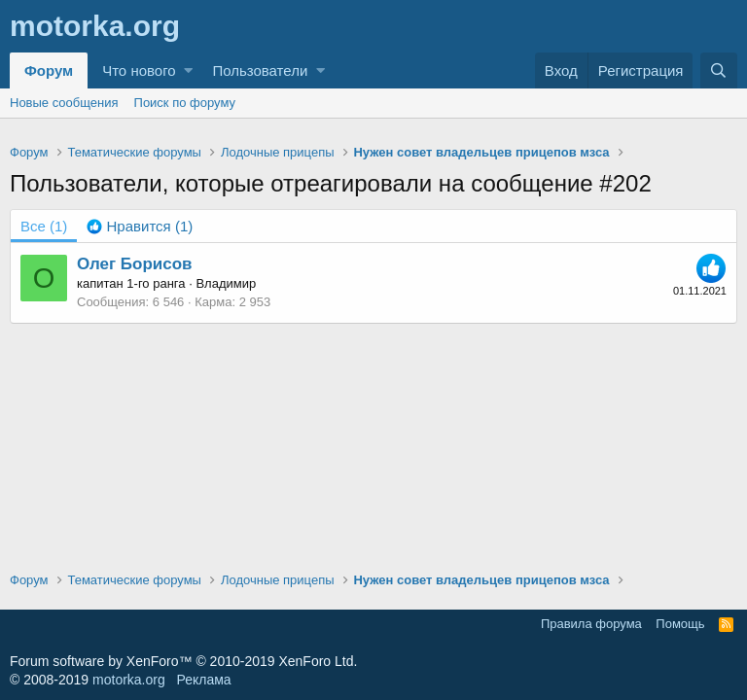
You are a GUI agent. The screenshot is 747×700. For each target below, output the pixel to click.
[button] (188, 70)
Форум (49, 70)
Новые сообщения (64, 103)
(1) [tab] (44, 226)
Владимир (226, 283)
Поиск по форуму (185, 103)
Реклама (203, 680)
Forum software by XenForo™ (183, 661)
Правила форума (591, 624)
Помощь (680, 624)
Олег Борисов (135, 264)
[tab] (140, 226)
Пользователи (260, 70)
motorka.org (129, 680)
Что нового (139, 70)
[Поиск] (719, 70)
